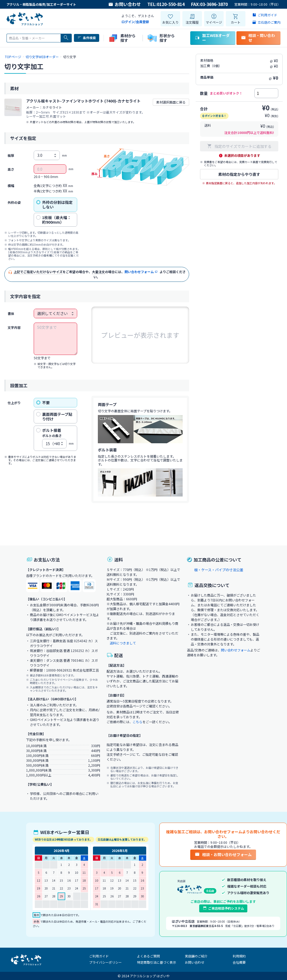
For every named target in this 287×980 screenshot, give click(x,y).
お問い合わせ (124, 4)
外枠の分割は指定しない (54, 205)
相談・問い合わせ (258, 38)
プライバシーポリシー (105, 962)
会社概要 (239, 962)
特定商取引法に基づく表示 (157, 962)
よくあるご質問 (148, 956)
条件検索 (87, 38)
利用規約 (239, 956)
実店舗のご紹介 (196, 956)
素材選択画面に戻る (171, 102)
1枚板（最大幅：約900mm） (54, 220)
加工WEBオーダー (212, 38)
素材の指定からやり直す (239, 174)
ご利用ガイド (99, 956)
